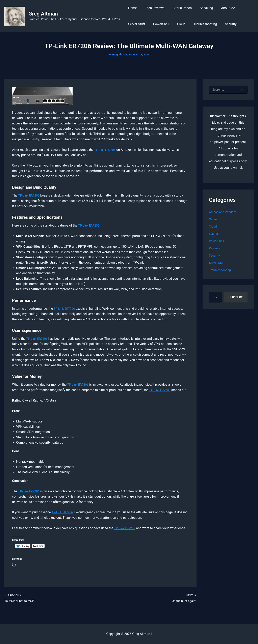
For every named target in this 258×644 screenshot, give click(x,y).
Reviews (215, 248)
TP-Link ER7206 (106, 150)
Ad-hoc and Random (224, 212)
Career (214, 219)
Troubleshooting (200, 24)
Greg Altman (43, 14)
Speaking (201, 8)
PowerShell (159, 24)
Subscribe (236, 297)
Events (214, 234)
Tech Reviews (152, 8)
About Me (221, 8)
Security (223, 24)
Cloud (177, 24)
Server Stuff (136, 24)
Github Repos (178, 8)
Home (132, 8)
